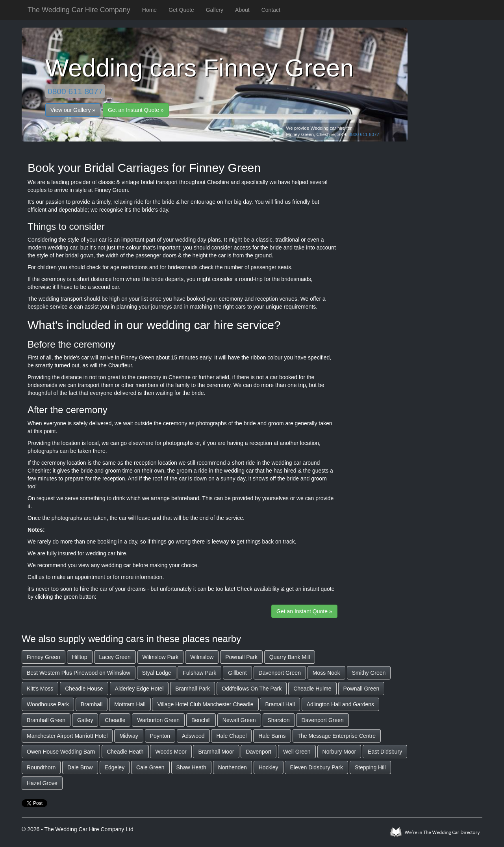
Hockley (269, 767)
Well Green (297, 752)
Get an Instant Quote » (136, 110)
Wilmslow (202, 657)
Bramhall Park (193, 689)
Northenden (233, 767)
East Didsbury (385, 752)
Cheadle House (84, 689)
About (242, 10)
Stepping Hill (370, 767)
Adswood (193, 736)
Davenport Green (280, 673)
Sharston (279, 720)
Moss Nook (326, 673)
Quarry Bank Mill (290, 657)
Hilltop (80, 657)
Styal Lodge (157, 673)
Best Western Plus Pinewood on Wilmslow (79, 673)
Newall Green (239, 720)
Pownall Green (361, 689)
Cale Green (150, 767)
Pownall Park (241, 657)
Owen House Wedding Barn (61, 752)
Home (149, 10)
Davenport (258, 752)
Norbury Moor (339, 752)
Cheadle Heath (125, 752)
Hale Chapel (231, 736)
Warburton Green (158, 720)
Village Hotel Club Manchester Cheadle (205, 704)
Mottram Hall (130, 704)
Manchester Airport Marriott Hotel (67, 736)
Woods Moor (171, 752)
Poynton (160, 736)
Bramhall (92, 704)
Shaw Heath (191, 767)
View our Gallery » (73, 110)
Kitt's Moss (40, 689)
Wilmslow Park (161, 657)
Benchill (201, 720)
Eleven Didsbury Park (316, 767)
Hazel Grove (42, 783)
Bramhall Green (46, 720)
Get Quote (181, 10)
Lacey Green (115, 657)
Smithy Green (369, 673)
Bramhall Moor (216, 752)
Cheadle (115, 720)
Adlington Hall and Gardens (340, 704)
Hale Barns (272, 736)
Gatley (85, 720)
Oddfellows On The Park (252, 689)
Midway (129, 736)
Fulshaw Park (199, 673)
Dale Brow (80, 767)
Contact (271, 10)
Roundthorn (41, 767)
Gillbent (237, 673)
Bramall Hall (280, 704)
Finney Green (44, 657)
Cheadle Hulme (312, 689)
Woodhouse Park (48, 704)
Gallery (215, 10)
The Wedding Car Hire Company (79, 10)
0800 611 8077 (75, 91)
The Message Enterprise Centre (337, 736)
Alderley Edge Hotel (139, 689)
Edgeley (115, 767)
